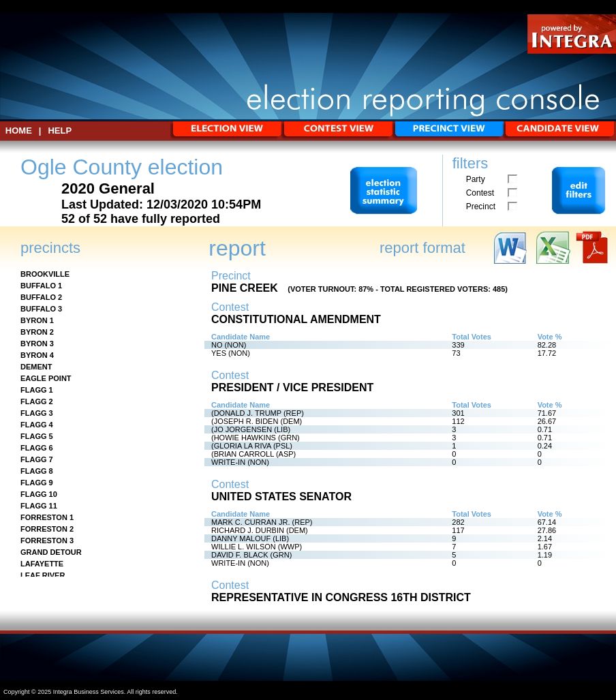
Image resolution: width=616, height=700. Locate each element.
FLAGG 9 (37, 483)
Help (60, 131)
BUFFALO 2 (41, 297)
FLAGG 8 (37, 471)
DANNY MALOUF (241, 538)
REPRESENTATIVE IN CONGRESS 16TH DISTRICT (341, 597)
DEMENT (36, 367)
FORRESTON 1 (47, 517)
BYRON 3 (37, 344)
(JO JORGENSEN (242, 429)
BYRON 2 (37, 332)
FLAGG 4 (37, 425)
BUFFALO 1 (41, 286)
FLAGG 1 (37, 390)
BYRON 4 (37, 355)
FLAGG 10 (39, 494)
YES (219, 353)
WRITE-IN (228, 462)
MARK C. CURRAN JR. (251, 522)
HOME (19, 131)
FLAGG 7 (37, 459)
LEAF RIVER (43, 575)
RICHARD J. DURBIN (248, 530)
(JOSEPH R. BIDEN (245, 421)
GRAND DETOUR (51, 552)
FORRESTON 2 (47, 529)
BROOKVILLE (45, 274)
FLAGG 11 (39, 506)
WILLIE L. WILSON (244, 547)
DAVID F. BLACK (240, 555)
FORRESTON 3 (47, 541)
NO (217, 345)
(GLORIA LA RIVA (241, 446)
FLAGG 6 (37, 448)
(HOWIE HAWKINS (244, 438)
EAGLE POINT (46, 378)
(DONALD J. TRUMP (246, 413)
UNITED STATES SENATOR (281, 497)
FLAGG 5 (37, 436)
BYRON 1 (37, 320)
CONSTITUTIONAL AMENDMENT (296, 319)
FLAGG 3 (37, 413)
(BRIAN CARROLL (243, 454)
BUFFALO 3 (41, 309)
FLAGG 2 (37, 401)
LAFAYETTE (42, 564)
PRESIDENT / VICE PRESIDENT (292, 387)
